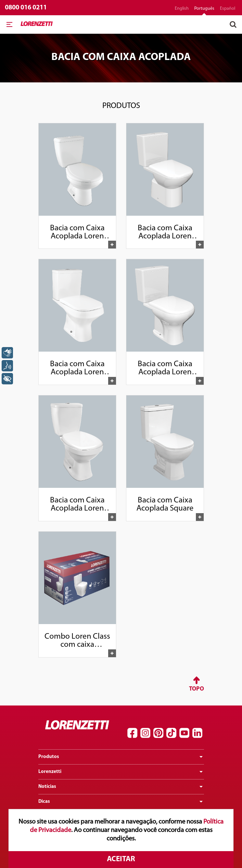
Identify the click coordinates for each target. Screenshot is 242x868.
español (228, 9)
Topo (197, 689)
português (204, 9)
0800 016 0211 (26, 8)
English (182, 9)
